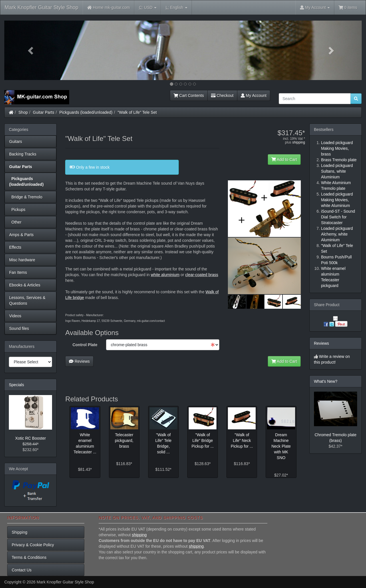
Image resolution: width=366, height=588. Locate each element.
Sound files (19, 328)
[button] (31, 50)
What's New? (326, 381)
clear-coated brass (202, 275)
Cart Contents (189, 95)
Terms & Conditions (29, 557)
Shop (23, 112)
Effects (15, 247)
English (176, 8)
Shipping (20, 532)
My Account (254, 95)
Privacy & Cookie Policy (33, 545)
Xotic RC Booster (30, 438)
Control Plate (85, 345)
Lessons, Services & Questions (27, 300)
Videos (15, 316)
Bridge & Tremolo (26, 197)
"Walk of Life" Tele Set (137, 112)
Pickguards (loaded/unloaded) (86, 112)
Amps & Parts (21, 235)
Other (15, 222)
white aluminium (165, 275)
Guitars (16, 141)
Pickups (17, 210)
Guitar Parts (44, 112)
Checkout (222, 95)
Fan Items (18, 272)
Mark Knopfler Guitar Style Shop (41, 7)
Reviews (79, 361)
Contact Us (22, 570)
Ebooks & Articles (25, 285)
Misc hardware (22, 260)
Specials (16, 385)
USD (148, 8)
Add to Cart (284, 160)
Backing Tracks (23, 154)
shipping (299, 142)
